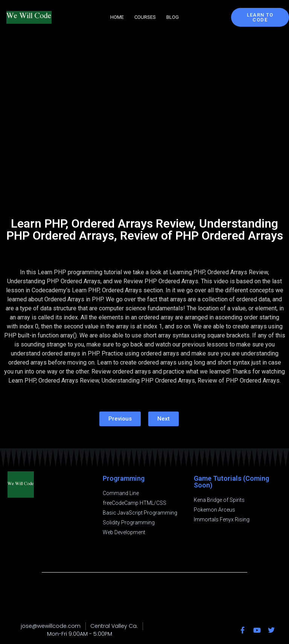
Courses (145, 17)
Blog (173, 17)
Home (117, 17)
